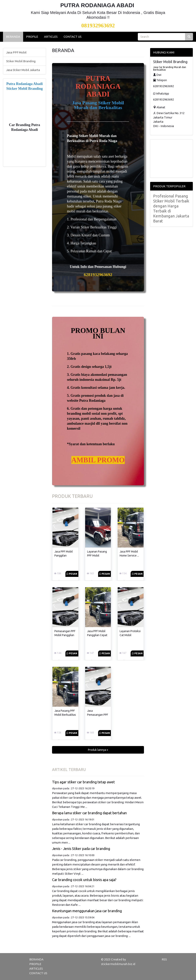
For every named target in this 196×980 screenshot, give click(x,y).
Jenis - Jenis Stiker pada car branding (81, 849)
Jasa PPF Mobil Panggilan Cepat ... (97, 635)
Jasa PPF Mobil (16, 52)
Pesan (72, 574)
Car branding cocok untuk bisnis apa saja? (84, 880)
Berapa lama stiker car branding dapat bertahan (89, 813)
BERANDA (13, 37)
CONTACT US (73, 37)
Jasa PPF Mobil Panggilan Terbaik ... (64, 556)
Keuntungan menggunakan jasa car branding (87, 911)
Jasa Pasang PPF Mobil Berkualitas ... (65, 715)
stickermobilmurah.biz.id (118, 964)
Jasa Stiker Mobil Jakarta (23, 70)
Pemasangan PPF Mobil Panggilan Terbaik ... (65, 635)
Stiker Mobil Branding (21, 61)
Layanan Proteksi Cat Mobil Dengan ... (130, 635)
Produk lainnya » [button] (98, 750)
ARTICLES (51, 37)
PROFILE (32, 37)
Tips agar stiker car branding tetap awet (83, 782)
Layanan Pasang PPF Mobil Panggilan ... (97, 556)
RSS (164, 959)
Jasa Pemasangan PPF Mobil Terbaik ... (98, 715)
